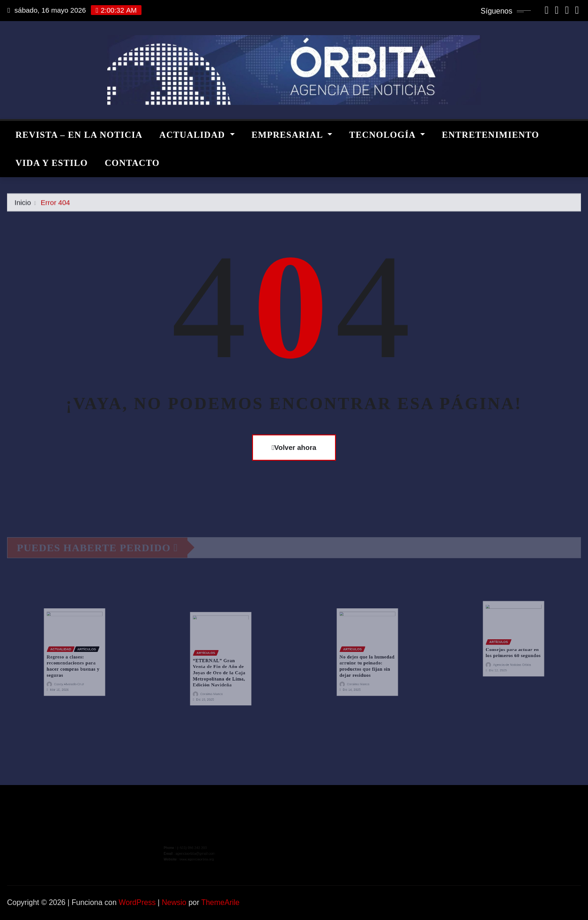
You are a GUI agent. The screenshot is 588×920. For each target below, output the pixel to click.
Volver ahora (294, 447)
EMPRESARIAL (292, 135)
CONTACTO (132, 163)
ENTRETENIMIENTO (491, 135)
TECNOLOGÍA (387, 135)
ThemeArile (220, 902)
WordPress (137, 902)
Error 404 (56, 205)
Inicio (23, 205)
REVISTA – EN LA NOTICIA (79, 135)
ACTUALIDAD (197, 135)
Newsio (174, 902)
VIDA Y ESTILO (52, 163)
